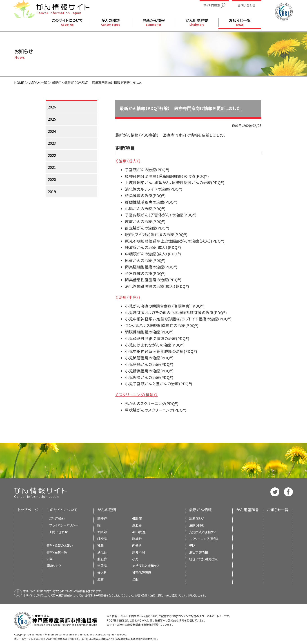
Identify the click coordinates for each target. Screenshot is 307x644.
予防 (192, 545)
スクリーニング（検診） (204, 539)
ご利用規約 (57, 518)
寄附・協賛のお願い (60, 545)
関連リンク (54, 566)
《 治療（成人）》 (128, 161)
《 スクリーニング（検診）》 (137, 395)
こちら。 (202, 595)
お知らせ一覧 (38, 82)
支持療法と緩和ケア (203, 532)
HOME (19, 82)
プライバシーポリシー (64, 525)
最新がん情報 (200, 510)
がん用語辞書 (248, 510)
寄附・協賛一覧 (57, 552)
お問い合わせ (58, 532)
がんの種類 (107, 510)
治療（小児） (197, 525)
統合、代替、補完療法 (203, 559)
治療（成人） (197, 518)
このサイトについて (62, 510)
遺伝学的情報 (198, 552)
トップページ (28, 510)
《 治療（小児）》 (128, 297)
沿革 (50, 559)
